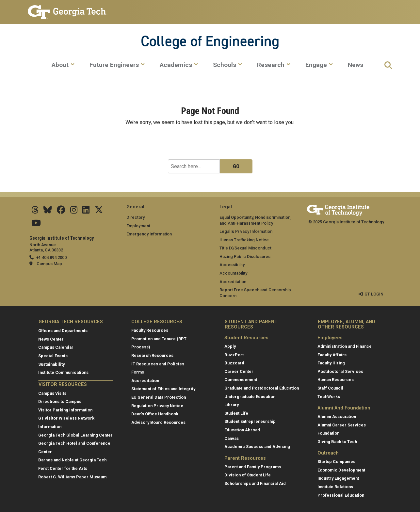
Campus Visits (52, 393)
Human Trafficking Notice (244, 240)
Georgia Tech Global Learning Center (75, 435)
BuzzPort (234, 355)
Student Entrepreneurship (250, 421)
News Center (51, 339)
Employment (138, 226)
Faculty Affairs (332, 355)
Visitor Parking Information (65, 410)
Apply (230, 346)
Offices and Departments (63, 331)
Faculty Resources (150, 330)
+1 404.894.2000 (51, 257)
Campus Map (49, 264)
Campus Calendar (56, 347)
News (355, 65)
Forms (138, 372)
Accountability (233, 273)
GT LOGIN (374, 294)
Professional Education (341, 495)
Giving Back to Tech (337, 442)
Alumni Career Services (342, 425)
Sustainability (51, 364)
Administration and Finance (345, 346)
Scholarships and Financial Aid (255, 483)
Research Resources (152, 355)
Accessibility (232, 265)
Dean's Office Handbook (155, 414)
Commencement (241, 380)
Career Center (239, 371)
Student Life (236, 413)
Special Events (53, 356)
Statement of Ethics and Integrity (163, 389)
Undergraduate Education (250, 397)
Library (232, 405)
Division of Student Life (248, 475)
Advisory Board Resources (158, 422)
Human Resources (336, 380)
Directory (136, 217)
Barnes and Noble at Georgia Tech (72, 460)
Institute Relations (335, 487)
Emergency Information (149, 234)
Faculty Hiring (331, 363)
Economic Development (341, 470)
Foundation (328, 433)
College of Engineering (210, 41)
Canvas (232, 438)
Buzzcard (234, 363)
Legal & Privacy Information (246, 231)
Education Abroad (242, 430)
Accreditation (233, 282)
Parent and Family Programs (253, 467)
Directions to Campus (60, 401)
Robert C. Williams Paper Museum (72, 477)
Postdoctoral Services (340, 371)
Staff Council (330, 388)
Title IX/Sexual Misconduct (245, 248)
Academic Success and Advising (257, 447)
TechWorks (329, 397)
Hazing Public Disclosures (245, 256)
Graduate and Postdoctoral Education (262, 388)
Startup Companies (336, 462)
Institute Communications (63, 372)
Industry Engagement (338, 478)
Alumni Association (337, 416)
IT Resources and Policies (158, 364)
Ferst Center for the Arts (63, 468)
